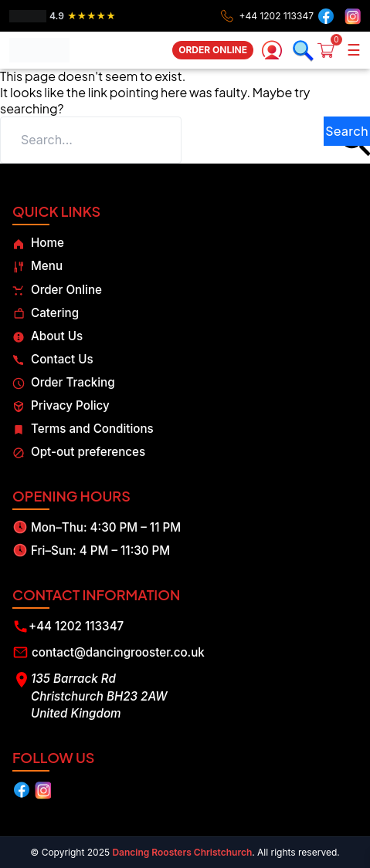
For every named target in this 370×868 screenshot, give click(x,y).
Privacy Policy (61, 405)
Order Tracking (64, 382)
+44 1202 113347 (76, 626)
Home (38, 243)
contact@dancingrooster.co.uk (118, 652)
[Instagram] (351, 16)
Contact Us (53, 359)
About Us (48, 336)
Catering (46, 313)
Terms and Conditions (83, 429)
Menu (37, 266)
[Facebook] (326, 16)
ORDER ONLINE (213, 50)
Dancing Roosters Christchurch (182, 852)
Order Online (57, 290)
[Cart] (331, 51)
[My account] (272, 50)
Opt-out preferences (79, 452)
